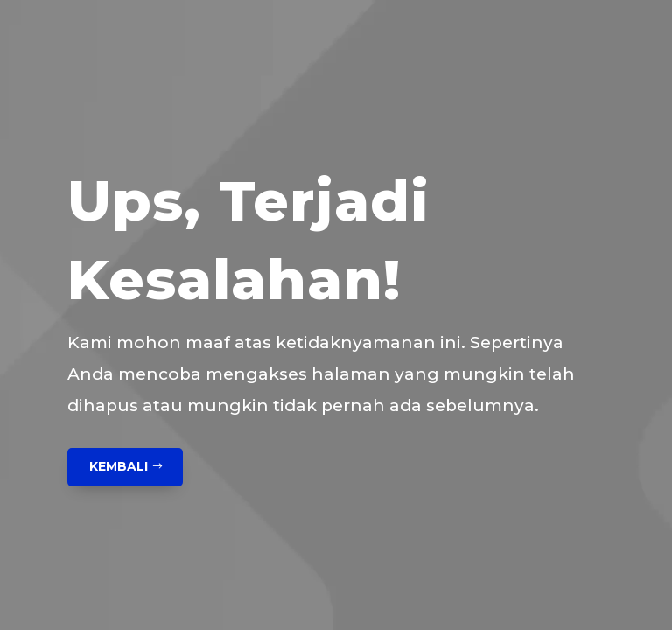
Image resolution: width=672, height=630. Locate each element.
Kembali (119, 466)
